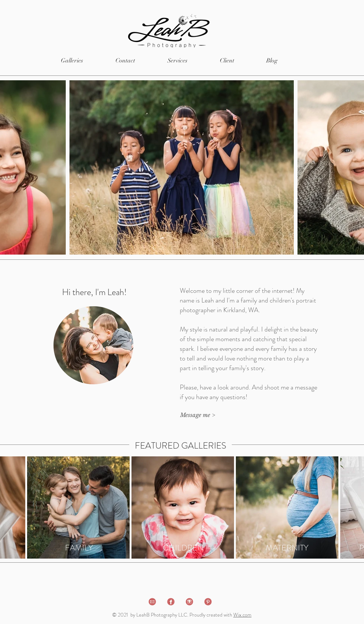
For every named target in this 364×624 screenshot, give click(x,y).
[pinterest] (208, 602)
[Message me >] (197, 415)
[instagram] (189, 602)
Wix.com (242, 615)
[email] (152, 602)
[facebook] (171, 602)
